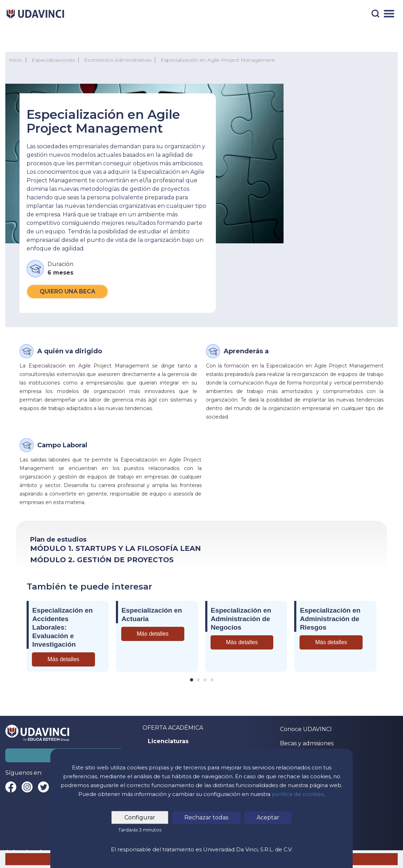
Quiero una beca (68, 291)
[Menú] (389, 14)
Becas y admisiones (307, 743)
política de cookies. (298, 794)
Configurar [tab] (140, 817)
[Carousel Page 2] (198, 680)
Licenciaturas (168, 741)
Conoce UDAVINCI (306, 729)
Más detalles (63, 659)
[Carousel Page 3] (205, 680)
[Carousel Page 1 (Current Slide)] (192, 680)
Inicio (16, 60)
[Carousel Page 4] (212, 680)
